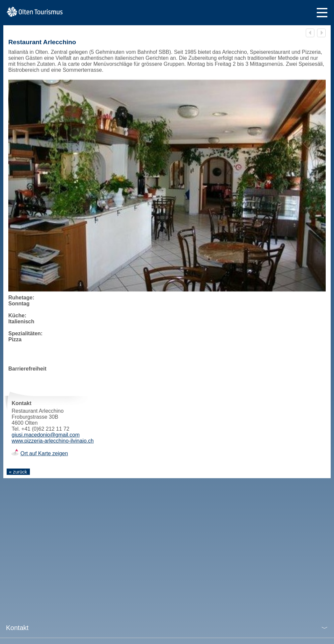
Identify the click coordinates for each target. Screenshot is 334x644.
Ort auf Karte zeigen (44, 453)
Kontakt (17, 628)
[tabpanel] (167, 186)
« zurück (18, 472)
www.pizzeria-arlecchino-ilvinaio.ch (53, 441)
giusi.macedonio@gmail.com (46, 435)
